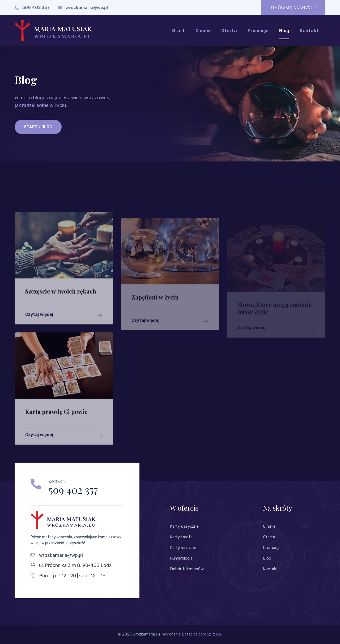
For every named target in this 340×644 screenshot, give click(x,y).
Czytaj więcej (64, 327)
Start (178, 31)
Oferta (229, 31)
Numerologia (181, 558)
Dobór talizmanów (187, 569)
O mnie (203, 31)
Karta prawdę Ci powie (56, 423)
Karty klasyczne (184, 526)
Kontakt (309, 31)
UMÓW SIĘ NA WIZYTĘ (293, 8)
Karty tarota (181, 537)
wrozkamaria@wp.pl (87, 8)
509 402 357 (36, 8)
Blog (284, 31)
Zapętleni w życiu (155, 308)
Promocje (258, 31)
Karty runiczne (183, 548)
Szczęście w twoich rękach (61, 302)
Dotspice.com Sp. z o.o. (202, 634)
